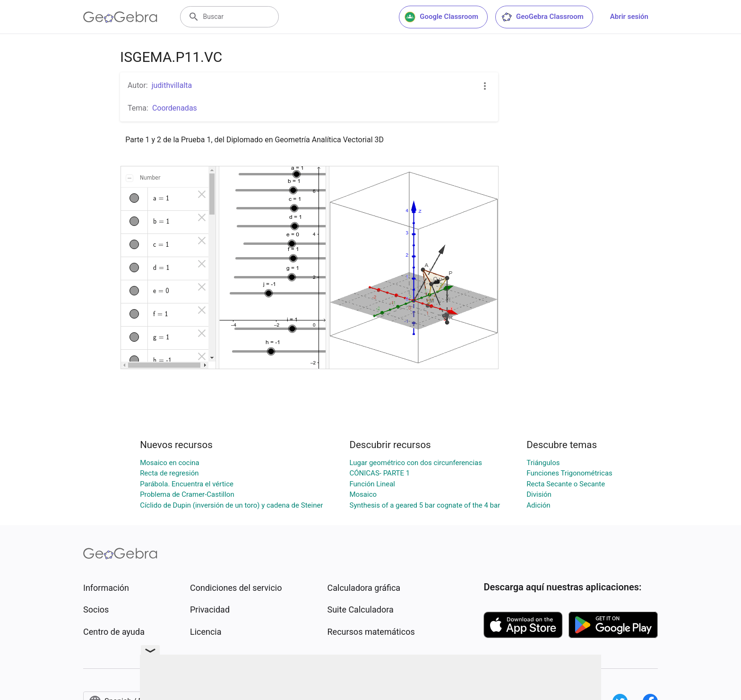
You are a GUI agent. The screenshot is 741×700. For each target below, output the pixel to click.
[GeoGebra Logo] (120, 17)
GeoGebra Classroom (542, 17)
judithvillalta (172, 85)
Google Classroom (441, 17)
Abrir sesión (629, 17)
